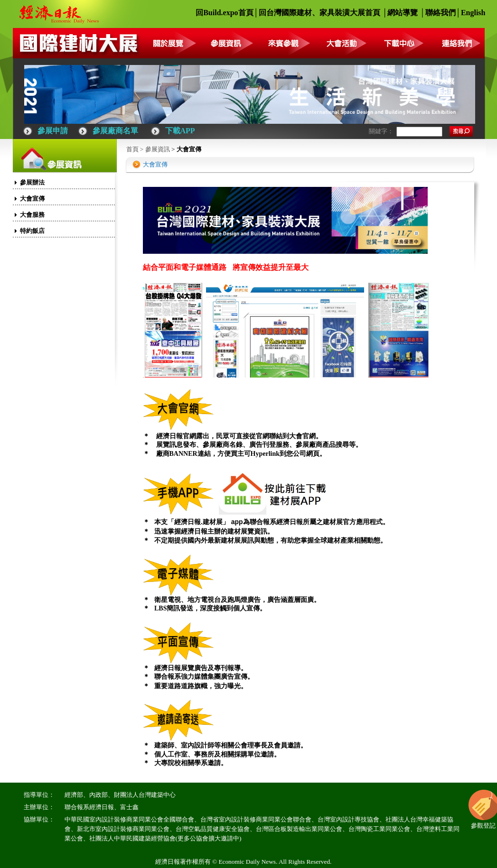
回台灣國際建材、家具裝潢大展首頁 (319, 13)
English (473, 13)
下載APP (180, 131)
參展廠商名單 (115, 131)
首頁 (132, 149)
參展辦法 (32, 182)
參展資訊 (158, 149)
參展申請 (53, 131)
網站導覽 (403, 13)
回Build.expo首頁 (224, 13)
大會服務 (32, 215)
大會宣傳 (32, 199)
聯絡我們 (441, 13)
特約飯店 (32, 231)
